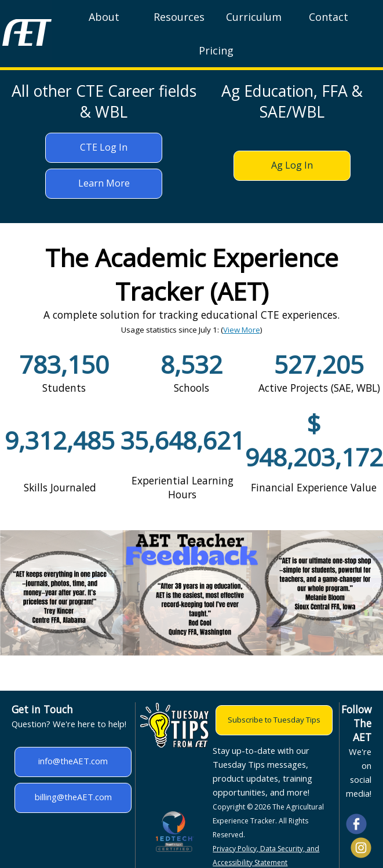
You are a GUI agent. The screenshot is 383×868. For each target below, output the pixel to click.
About (104, 17)
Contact (329, 17)
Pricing (216, 50)
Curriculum (254, 17)
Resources (179, 17)
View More (242, 330)
